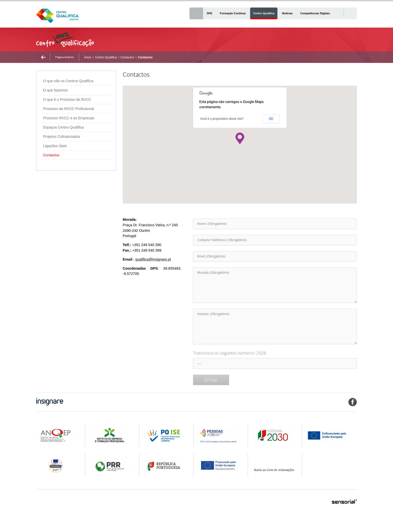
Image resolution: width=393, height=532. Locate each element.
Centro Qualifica (106, 57)
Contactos (127, 57)
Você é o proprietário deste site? (222, 119)
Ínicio (88, 57)
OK (271, 119)
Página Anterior (65, 57)
